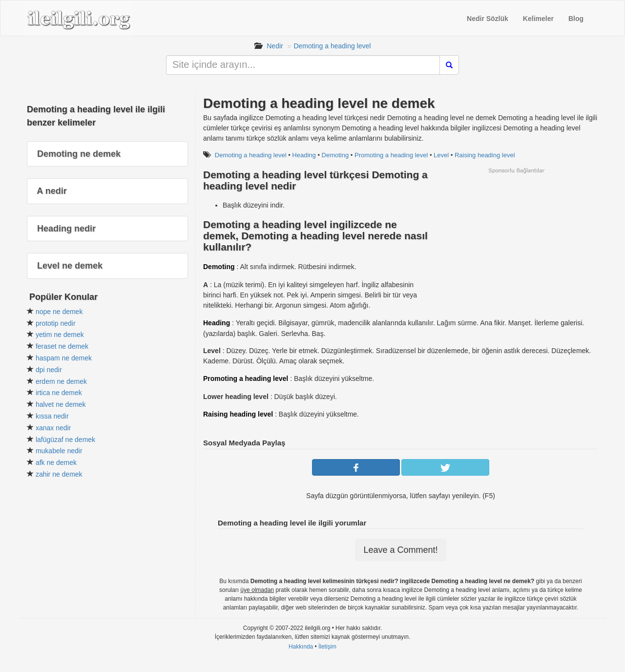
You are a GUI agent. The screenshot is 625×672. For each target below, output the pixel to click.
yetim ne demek (60, 335)
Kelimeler (538, 19)
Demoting (335, 155)
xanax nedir (53, 428)
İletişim (327, 647)
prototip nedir (56, 323)
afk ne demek (56, 462)
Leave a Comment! (400, 550)
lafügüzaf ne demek (65, 440)
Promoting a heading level (391, 155)
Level (441, 155)
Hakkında (301, 647)
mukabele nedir (59, 451)
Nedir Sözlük (488, 19)
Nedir (275, 46)
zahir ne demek (59, 474)
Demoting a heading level (332, 46)
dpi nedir (49, 370)
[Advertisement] (516, 243)
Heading (304, 155)
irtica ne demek (59, 393)
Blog (576, 19)
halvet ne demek (61, 404)
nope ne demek (59, 312)
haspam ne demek (64, 358)
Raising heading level (485, 155)
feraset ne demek (62, 346)
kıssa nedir (52, 416)
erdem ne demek (61, 381)
